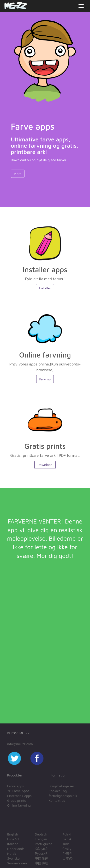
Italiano (13, 844)
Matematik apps (19, 796)
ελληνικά (41, 849)
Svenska (13, 858)
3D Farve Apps (18, 791)
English (13, 834)
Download (45, 465)
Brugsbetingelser (62, 786)
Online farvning (19, 805)
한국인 (67, 853)
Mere (18, 174)
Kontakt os (57, 800)
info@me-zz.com (20, 744)
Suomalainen (17, 863)
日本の (67, 858)
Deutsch (41, 834)
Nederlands (16, 849)
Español (13, 839)
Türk (66, 844)
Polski (67, 834)
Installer (45, 288)
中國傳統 (42, 863)
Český (67, 849)
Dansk (67, 839)
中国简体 (42, 858)
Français (41, 839)
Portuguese (44, 844)
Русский (41, 853)
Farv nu (45, 379)
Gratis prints (17, 800)
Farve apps (15, 786)
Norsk (12, 853)
